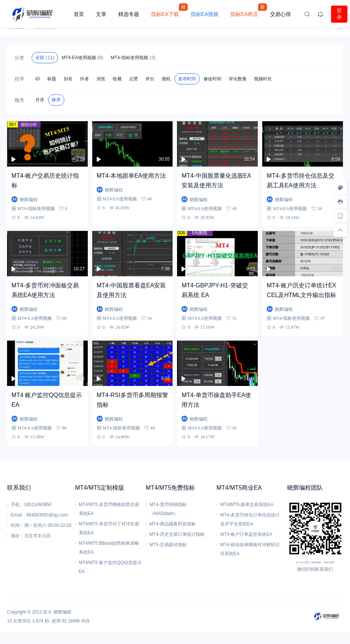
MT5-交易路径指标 (168, 545)
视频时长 (263, 79)
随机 (166, 79)
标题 (52, 79)
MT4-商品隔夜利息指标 (173, 524)
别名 (68, 79)
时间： (17, 525)
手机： (17, 505)
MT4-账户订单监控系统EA (246, 534)
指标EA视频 (205, 14)
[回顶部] (340, 230)
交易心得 (280, 14)
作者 (84, 79)
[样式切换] (340, 188)
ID (38, 79)
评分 (150, 79)
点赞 (134, 79)
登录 (339, 14)
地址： (17, 536)
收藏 (117, 79)
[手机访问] (340, 216)
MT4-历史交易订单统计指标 (177, 534)
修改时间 (212, 79)
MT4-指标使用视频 (133, 57)
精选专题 (129, 14)
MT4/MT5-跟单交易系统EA (247, 505)
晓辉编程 (62, 612)
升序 (40, 100)
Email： (19, 515)
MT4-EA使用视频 (83, 57)
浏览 (101, 79)
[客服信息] (340, 202)
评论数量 (238, 79)
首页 (79, 14)
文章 (101, 14)
